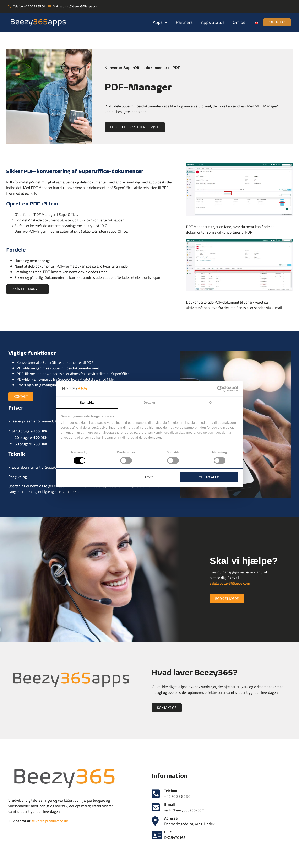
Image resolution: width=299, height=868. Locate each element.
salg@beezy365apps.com (230, 584)
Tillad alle (209, 477)
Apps (156, 22)
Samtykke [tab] (87, 402)
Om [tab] (212, 402)
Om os (235, 22)
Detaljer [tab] (149, 402)
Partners (180, 22)
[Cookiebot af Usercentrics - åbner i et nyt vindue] (220, 389)
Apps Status (209, 22)
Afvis (149, 477)
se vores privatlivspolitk (50, 822)
